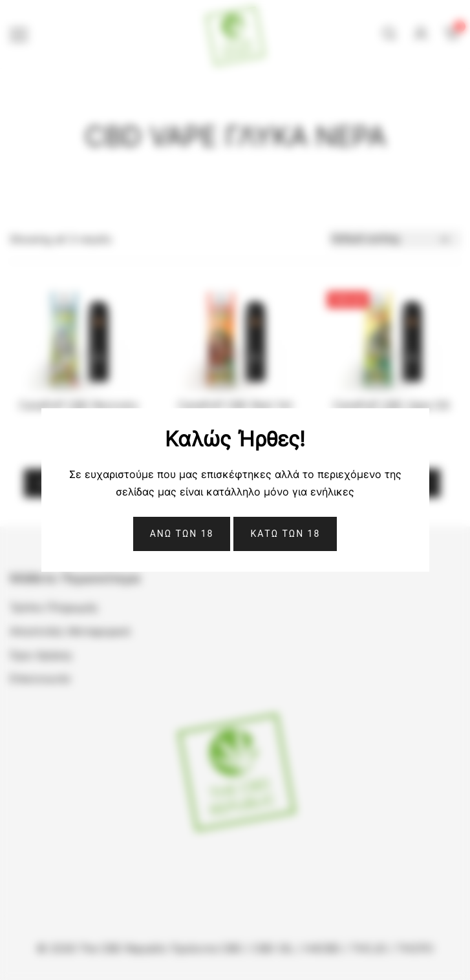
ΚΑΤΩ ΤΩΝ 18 (285, 534)
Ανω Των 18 (182, 534)
